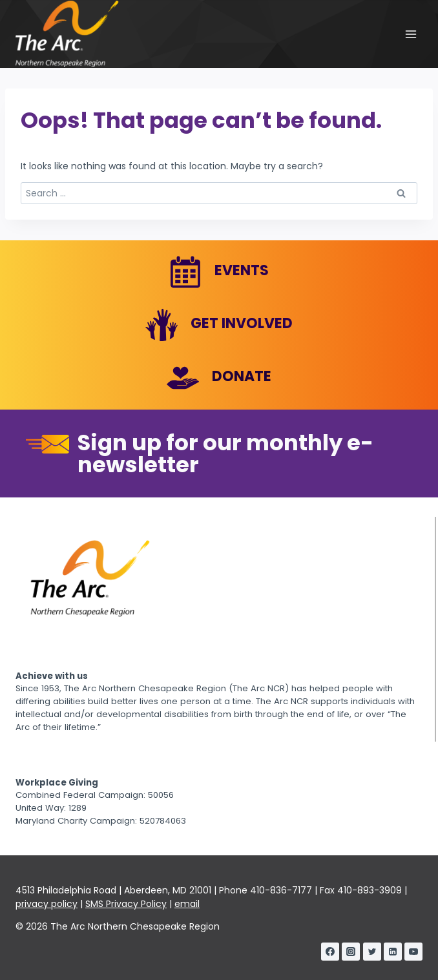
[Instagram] (351, 952)
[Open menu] (411, 34)
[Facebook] (330, 952)
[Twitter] (372, 952)
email (187, 904)
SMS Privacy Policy (126, 904)
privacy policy (47, 904)
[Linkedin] (393, 952)
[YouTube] (413, 952)
